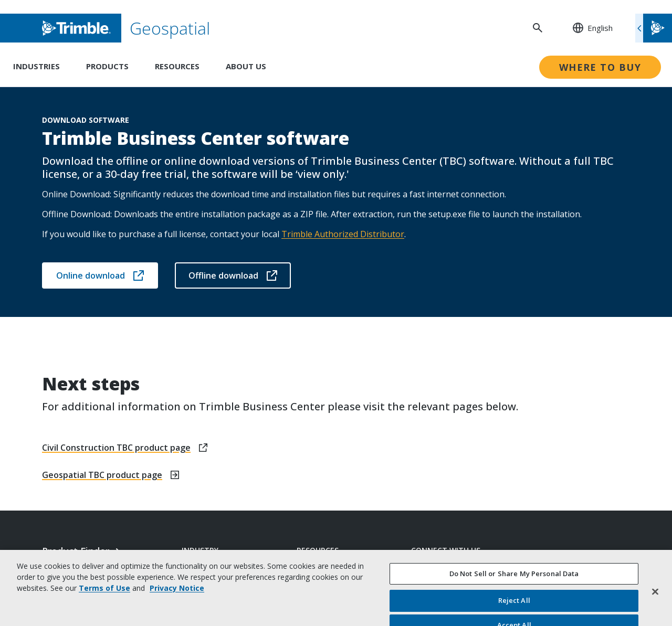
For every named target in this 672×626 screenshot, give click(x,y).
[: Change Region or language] (587, 28)
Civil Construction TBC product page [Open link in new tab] (116, 448)
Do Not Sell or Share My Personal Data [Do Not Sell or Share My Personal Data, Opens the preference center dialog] (514, 603)
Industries (36, 66)
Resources (177, 66)
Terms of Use (104, 617)
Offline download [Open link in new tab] (233, 275)
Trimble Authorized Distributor (343, 234)
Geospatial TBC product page (102, 475)
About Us (246, 66)
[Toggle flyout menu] (654, 28)
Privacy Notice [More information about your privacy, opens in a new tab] (177, 617)
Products (107, 66)
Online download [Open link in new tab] (100, 275)
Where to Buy (600, 67)
